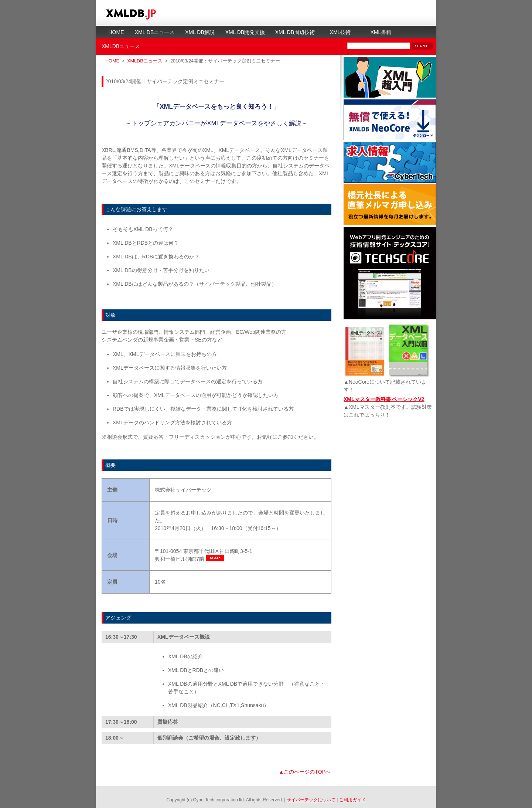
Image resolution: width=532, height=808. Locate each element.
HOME (116, 32)
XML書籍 (381, 32)
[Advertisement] (390, 475)
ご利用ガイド (352, 800)
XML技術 (340, 32)
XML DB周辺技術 (295, 32)
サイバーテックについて (311, 800)
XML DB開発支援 (245, 32)
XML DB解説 (200, 32)
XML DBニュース (155, 32)
